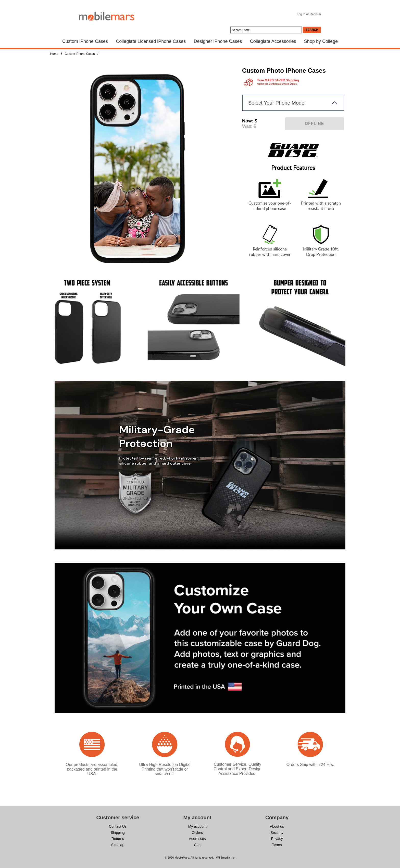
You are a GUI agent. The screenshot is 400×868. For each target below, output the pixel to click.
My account (197, 826)
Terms (277, 845)
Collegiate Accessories (273, 41)
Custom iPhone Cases (85, 41)
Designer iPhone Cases (218, 41)
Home (54, 54)
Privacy (277, 839)
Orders (197, 833)
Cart (197, 845)
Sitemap (118, 845)
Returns (118, 839)
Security (277, 833)
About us (277, 826)
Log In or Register (309, 14)
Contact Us (118, 826)
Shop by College (321, 41)
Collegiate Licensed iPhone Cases (151, 41)
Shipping (118, 833)
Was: (247, 126)
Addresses (197, 839)
